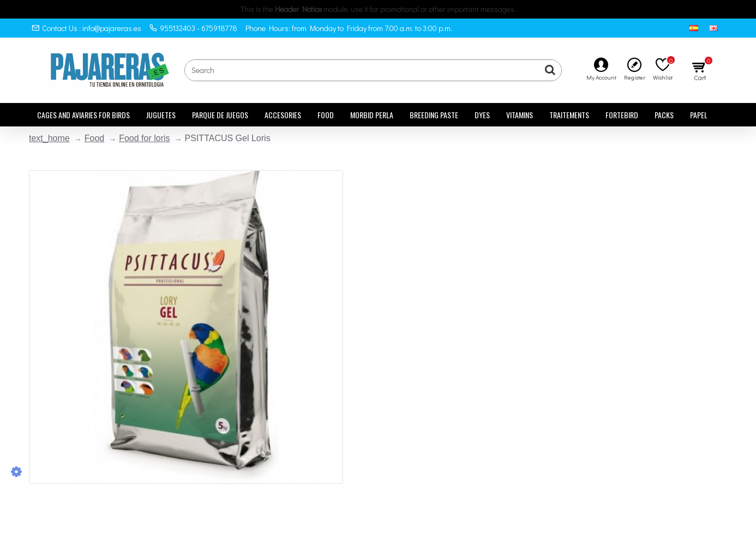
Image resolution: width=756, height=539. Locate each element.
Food (94, 138)
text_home (49, 138)
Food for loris (144, 138)
